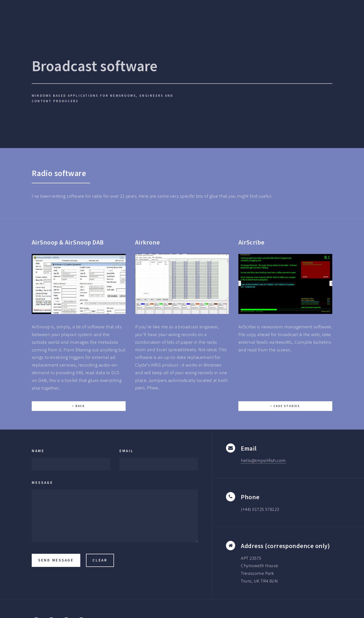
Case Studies (287, 406)
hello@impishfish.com (263, 460)
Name (38, 451)
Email (127, 451)
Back (80, 406)
